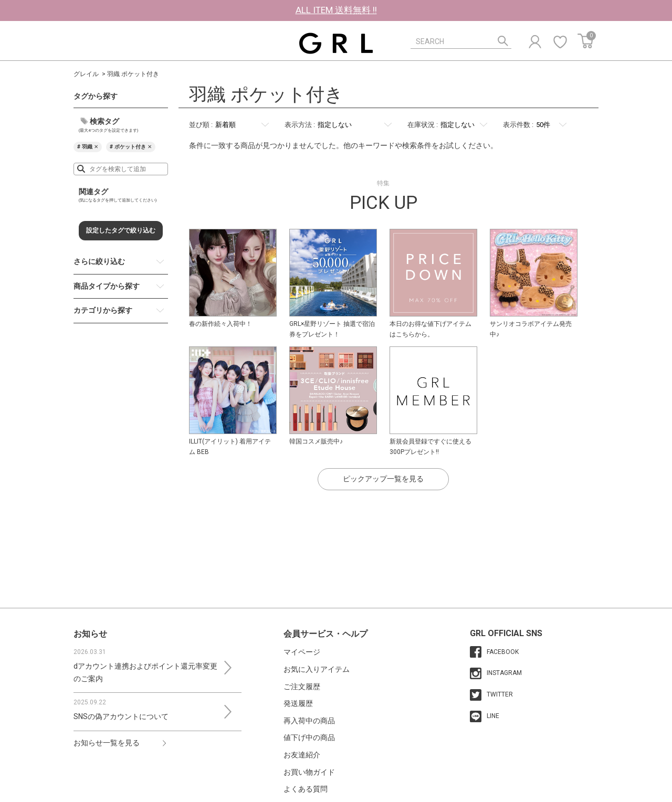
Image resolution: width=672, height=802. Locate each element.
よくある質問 (306, 789)
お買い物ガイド (309, 772)
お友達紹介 (302, 755)
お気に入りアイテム (317, 669)
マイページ (302, 652)
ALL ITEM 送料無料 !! (336, 10)
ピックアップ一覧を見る (383, 479)
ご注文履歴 (302, 687)
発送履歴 (298, 703)
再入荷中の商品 (309, 721)
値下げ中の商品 (309, 737)
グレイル (86, 74)
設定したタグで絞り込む (121, 230)
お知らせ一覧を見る (107, 743)
